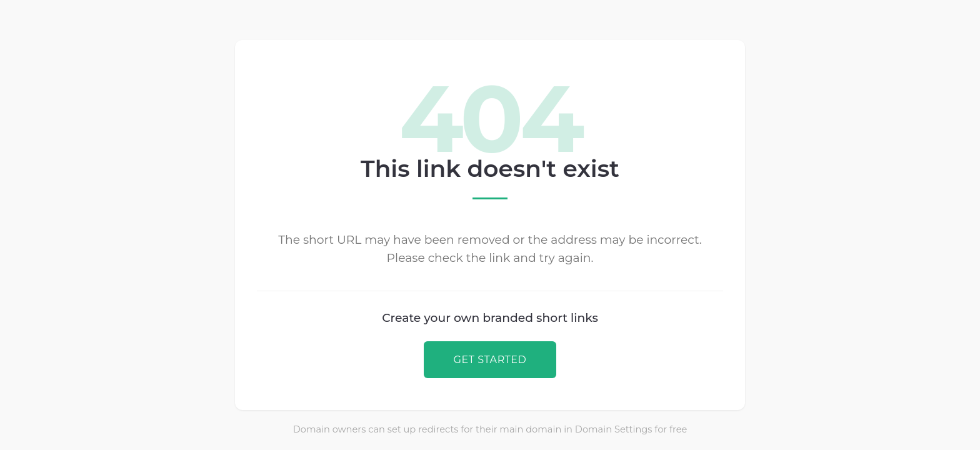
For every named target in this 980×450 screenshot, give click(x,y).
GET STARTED (490, 359)
